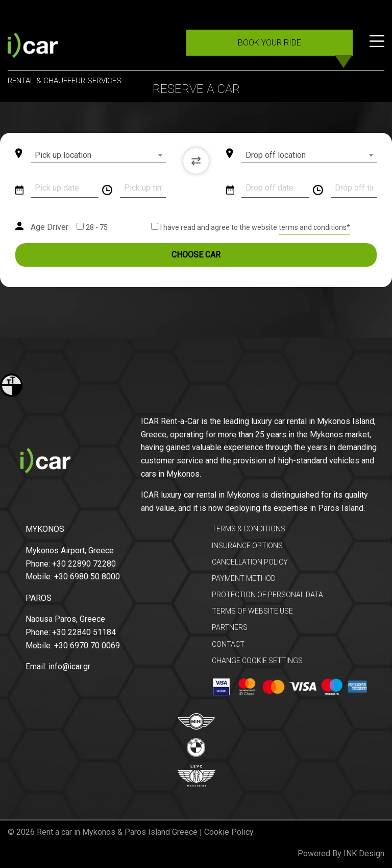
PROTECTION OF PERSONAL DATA (267, 595)
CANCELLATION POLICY (250, 562)
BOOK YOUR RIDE (269, 43)
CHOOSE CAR (196, 255)
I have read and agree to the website (219, 227)
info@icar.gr (69, 666)
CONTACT (228, 644)
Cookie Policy (229, 832)
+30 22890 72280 (84, 564)
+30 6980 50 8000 (87, 577)
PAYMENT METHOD (244, 578)
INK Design (364, 853)
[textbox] (98, 155)
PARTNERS (230, 627)
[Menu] (377, 47)
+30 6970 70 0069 (87, 646)
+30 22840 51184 (84, 632)
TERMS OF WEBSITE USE (252, 611)
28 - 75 (97, 227)
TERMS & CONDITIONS (249, 529)
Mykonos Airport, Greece (70, 550)
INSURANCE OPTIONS (247, 546)
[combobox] (98, 155)
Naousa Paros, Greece (65, 619)
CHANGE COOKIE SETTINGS (257, 661)
